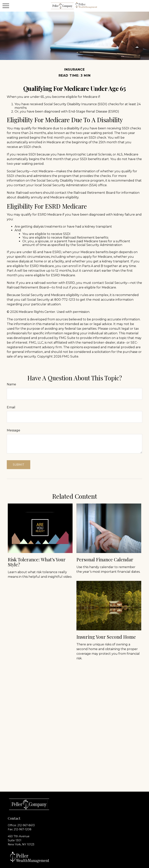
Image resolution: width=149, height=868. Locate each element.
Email (11, 407)
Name (11, 384)
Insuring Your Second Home (106, 637)
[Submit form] (19, 465)
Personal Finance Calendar (105, 559)
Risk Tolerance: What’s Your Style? (37, 562)
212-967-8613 (26, 825)
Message (13, 430)
